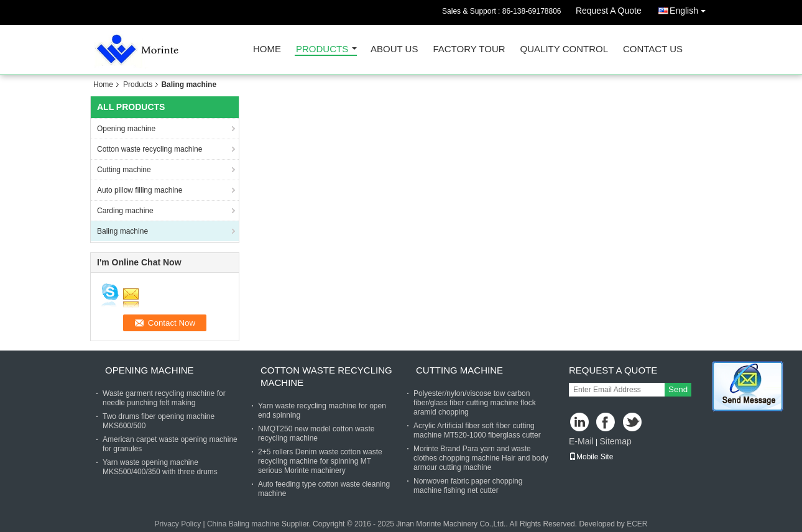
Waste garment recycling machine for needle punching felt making (164, 398)
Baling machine (122, 231)
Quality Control (564, 49)
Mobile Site (591, 457)
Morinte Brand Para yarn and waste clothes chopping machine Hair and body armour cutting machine (481, 458)
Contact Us (653, 49)
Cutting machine (124, 170)
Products (322, 49)
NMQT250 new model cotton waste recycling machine (316, 433)
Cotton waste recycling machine (150, 149)
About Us (394, 49)
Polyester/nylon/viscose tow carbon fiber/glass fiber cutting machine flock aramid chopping (475, 403)
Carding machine (125, 211)
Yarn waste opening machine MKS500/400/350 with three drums (160, 467)
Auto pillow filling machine (140, 190)
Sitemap (615, 441)
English (691, 8)
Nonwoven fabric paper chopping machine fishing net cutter (468, 486)
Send (678, 389)
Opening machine (126, 129)
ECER (637, 524)
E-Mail (581, 441)
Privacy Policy (177, 524)
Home (267, 49)
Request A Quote (609, 11)
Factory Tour (469, 49)
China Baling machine (243, 524)
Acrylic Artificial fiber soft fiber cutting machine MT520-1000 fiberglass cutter (477, 430)
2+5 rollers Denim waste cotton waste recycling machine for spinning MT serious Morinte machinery (320, 461)
